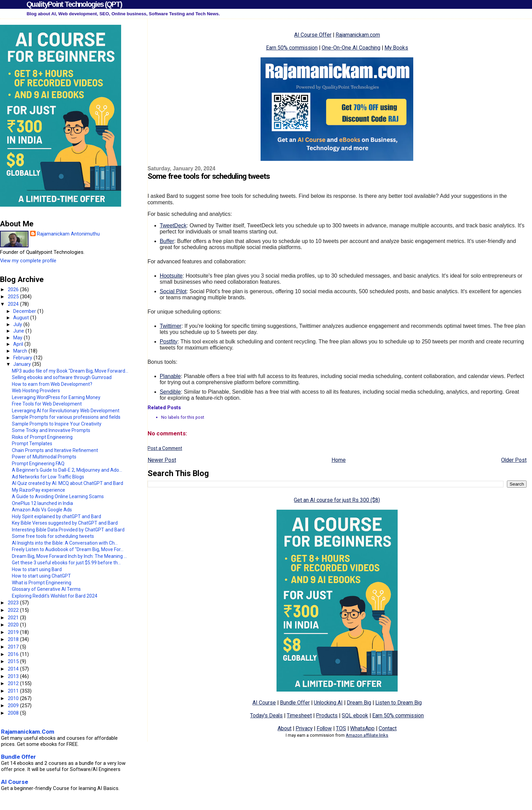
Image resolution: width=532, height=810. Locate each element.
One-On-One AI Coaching (351, 48)
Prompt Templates (32, 444)
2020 (14, 625)
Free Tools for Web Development (47, 404)
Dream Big (359, 703)
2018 (14, 639)
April (19, 344)
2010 (14, 698)
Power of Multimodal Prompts (44, 457)
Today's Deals (266, 715)
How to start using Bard (37, 569)
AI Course (264, 703)
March (21, 351)
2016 (14, 654)
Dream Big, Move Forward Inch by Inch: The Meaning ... (69, 556)
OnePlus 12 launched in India (42, 503)
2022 (14, 610)
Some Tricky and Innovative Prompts (51, 430)
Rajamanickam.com (358, 35)
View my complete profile (28, 261)
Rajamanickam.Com (28, 732)
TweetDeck (173, 225)
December (25, 311)
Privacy (304, 728)
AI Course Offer (313, 35)
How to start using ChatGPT (41, 576)
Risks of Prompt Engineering (42, 437)
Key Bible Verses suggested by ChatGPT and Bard (65, 523)
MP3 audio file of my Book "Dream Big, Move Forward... (70, 371)
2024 (14, 304)
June (19, 331)
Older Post (514, 460)
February (23, 358)
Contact (388, 728)
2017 (14, 647)
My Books (396, 48)
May (18, 338)
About (284, 728)
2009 (14, 705)
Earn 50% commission (292, 48)
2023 (14, 603)
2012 (14, 683)
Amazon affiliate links (367, 735)
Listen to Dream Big (398, 703)
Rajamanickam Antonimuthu (68, 234)
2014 (14, 669)
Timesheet (299, 715)
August (22, 318)
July (18, 324)
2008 (14, 713)
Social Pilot (173, 291)
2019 (14, 632)
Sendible (170, 392)
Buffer (167, 241)
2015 (14, 661)
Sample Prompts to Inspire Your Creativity (57, 424)
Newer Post (162, 460)
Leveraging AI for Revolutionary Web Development (66, 411)
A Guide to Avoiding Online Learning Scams (58, 496)
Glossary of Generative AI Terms (46, 589)
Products (327, 715)
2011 (14, 691)
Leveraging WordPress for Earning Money (56, 397)
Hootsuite (171, 276)
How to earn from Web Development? (52, 384)
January (23, 364)
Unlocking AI (328, 703)
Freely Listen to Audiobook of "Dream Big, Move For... (68, 549)
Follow (324, 728)
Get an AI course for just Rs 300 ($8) (337, 500)
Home (339, 460)
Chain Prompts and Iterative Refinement (55, 450)
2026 (14, 289)
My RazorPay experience (39, 490)
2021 (14, 618)
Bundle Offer (295, 703)
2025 (14, 297)
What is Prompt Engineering (42, 583)
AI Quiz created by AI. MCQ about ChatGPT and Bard (68, 483)
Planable (170, 376)
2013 (14, 676)
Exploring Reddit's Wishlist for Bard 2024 (55, 596)
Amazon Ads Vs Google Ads (42, 510)
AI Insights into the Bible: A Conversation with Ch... (65, 543)
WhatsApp (362, 728)
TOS (341, 728)
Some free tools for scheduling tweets (53, 536)
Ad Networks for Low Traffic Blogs (48, 477)
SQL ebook (355, 715)
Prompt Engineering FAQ (38, 464)
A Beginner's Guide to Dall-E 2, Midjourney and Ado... (67, 470)
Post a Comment (165, 448)
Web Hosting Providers (36, 391)
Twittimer (171, 326)
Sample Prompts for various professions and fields (66, 417)
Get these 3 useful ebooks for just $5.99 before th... (66, 563)
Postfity (169, 342)
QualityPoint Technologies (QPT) (74, 4)
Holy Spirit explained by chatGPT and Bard (56, 516)
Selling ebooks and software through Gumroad (62, 377)
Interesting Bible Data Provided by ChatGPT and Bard (68, 530)
